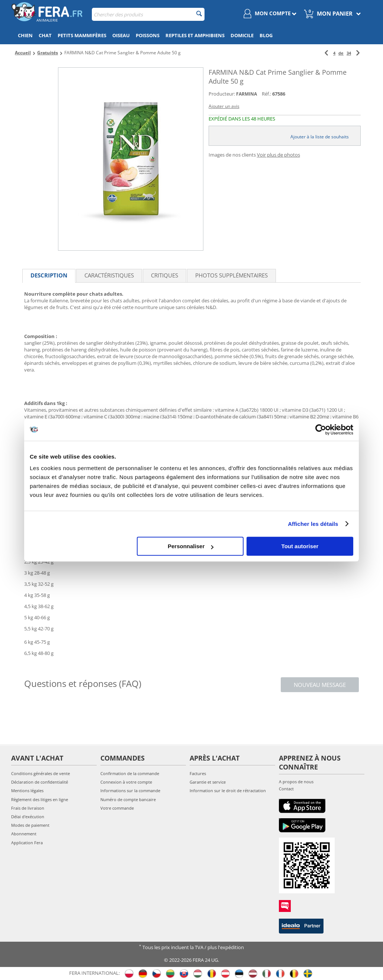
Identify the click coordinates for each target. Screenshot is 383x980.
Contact (286, 789)
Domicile (242, 35)
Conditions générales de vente (41, 773)
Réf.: (266, 94)
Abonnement (24, 834)
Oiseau (121, 35)
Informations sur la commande (130, 791)
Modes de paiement (30, 825)
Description (49, 275)
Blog (266, 35)
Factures (198, 773)
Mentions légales (27, 791)
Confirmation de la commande (130, 773)
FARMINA (247, 94)
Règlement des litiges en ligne (40, 799)
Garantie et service (208, 782)
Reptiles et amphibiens (195, 35)
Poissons (148, 35)
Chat (45, 35)
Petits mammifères (82, 35)
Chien (25, 35)
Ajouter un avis (224, 106)
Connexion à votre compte (126, 782)
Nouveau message (320, 685)
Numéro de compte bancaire (128, 799)
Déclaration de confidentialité (40, 782)
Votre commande (117, 808)
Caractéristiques (109, 275)
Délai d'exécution (28, 817)
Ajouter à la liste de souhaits (320, 137)
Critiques (165, 275)
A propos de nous (296, 782)
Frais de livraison (28, 808)
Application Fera (27, 843)
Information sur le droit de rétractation (228, 791)
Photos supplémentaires (231, 275)
